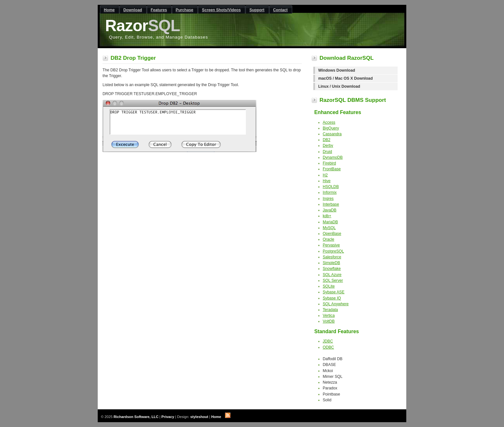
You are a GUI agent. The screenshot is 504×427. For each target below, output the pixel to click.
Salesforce (332, 257)
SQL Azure (332, 275)
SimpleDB (331, 263)
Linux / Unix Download (339, 86)
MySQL (329, 228)
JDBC (328, 341)
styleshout (199, 417)
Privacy (168, 417)
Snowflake (332, 269)
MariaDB (330, 222)
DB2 (327, 140)
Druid (327, 152)
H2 (325, 175)
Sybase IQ (332, 298)
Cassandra (332, 134)
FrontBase (332, 169)
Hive (327, 181)
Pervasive (331, 245)
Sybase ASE (334, 292)
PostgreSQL (333, 251)
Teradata (330, 310)
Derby (328, 146)
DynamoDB (333, 157)
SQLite (329, 286)
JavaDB (330, 210)
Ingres (328, 199)
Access (329, 122)
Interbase (331, 204)
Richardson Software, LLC (136, 417)
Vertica (329, 316)
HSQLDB (331, 187)
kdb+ (327, 216)
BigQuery (331, 128)
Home (216, 417)
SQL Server (333, 280)
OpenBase (332, 234)
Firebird (329, 163)
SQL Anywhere (336, 304)
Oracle (328, 239)
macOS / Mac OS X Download (346, 78)
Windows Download (337, 70)
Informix (330, 192)
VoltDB (329, 321)
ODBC (328, 347)
